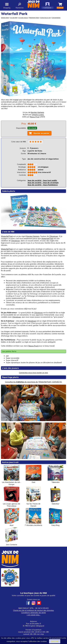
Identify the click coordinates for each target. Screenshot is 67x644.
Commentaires (56, 18)
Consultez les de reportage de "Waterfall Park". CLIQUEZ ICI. (33, 382)
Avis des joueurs (23, 18)
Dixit (33, 474)
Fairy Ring (55, 517)
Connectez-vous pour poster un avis (33, 373)
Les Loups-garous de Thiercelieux (11, 497)
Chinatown (54, 236)
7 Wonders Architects (33, 517)
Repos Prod (33, 346)
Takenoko (55, 474)
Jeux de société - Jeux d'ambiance (43, 185)
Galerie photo (5, 18)
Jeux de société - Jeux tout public (42, 180)
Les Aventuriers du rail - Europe (11, 475)
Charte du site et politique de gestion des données (33, 610)
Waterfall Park (7, 236)
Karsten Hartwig (37, 112)
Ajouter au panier (41, 133)
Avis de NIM (14, 18)
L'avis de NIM (8, 232)
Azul (12, 517)
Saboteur (55, 496)
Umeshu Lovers (38, 115)
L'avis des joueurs (10, 368)
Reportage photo (34, 18)
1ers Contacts (12, 537)
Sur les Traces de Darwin (33, 497)
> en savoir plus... (33, 615)
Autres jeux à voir (45, 18)
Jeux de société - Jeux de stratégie (43, 183)
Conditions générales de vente (33, 613)
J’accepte (55, 641)
